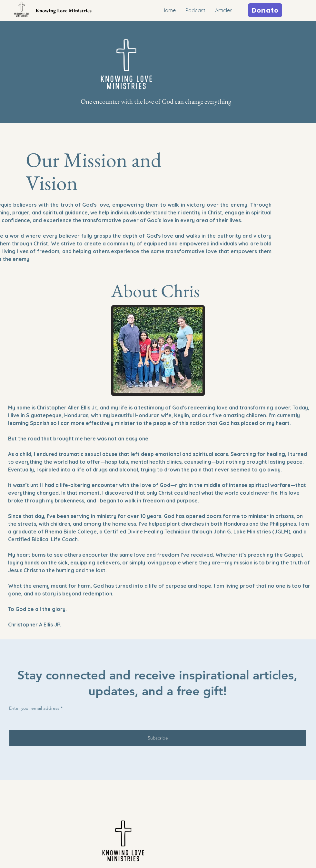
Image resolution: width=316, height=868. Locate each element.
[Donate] (265, 10)
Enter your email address (34, 708)
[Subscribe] (158, 738)
